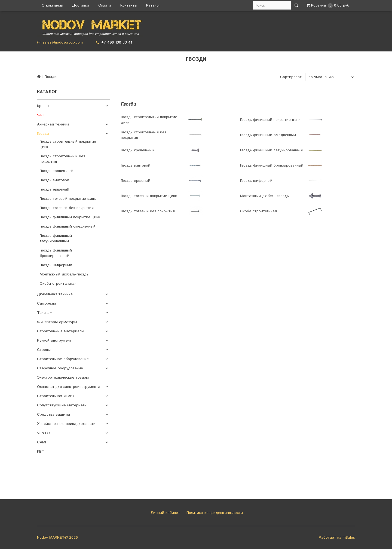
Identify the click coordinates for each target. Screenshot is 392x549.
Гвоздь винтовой (54, 180)
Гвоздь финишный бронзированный (56, 253)
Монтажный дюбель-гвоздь (64, 274)
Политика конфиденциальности (214, 513)
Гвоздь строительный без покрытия (62, 159)
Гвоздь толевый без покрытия (67, 208)
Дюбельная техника (55, 294)
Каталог (153, 5)
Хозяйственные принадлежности (66, 424)
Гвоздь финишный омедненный (68, 226)
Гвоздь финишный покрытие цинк (70, 217)
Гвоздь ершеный (54, 189)
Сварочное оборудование (60, 368)
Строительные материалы (61, 331)
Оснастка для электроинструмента (69, 387)
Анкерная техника (53, 124)
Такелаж (45, 313)
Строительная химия (56, 396)
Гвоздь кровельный (57, 171)
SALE (41, 115)
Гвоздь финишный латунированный (56, 238)
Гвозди (43, 134)
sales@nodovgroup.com (63, 43)
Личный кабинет (165, 513)
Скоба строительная (58, 284)
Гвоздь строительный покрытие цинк (68, 144)
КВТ (41, 452)
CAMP (42, 442)
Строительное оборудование (63, 359)
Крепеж (44, 106)
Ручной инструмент (54, 341)
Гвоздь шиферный (56, 265)
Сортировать (292, 77)
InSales (349, 538)
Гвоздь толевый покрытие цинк (68, 199)
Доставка (81, 5)
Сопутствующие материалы (62, 405)
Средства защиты (53, 415)
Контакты (129, 5)
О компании (52, 5)
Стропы (44, 350)
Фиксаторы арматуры (57, 322)
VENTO (43, 433)
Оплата (105, 5)
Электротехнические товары (63, 378)
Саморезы (46, 303)
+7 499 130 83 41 (117, 42)
